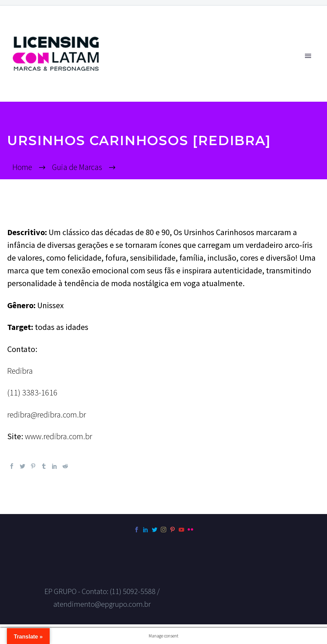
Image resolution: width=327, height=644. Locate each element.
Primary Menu (308, 56)
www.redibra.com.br (58, 436)
